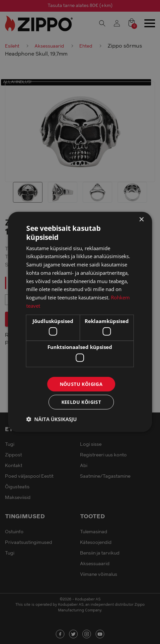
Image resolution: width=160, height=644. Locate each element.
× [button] (141, 220)
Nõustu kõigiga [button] (81, 384)
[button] (51, 419)
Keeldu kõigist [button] (81, 402)
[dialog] (80, 322)
